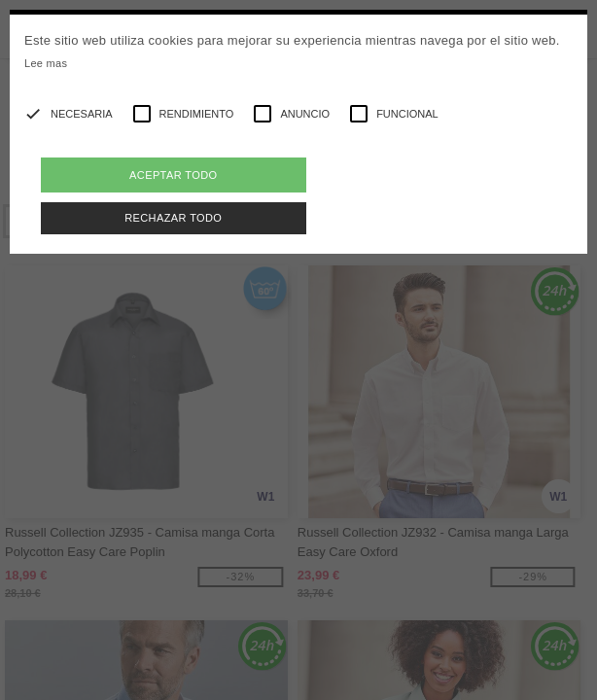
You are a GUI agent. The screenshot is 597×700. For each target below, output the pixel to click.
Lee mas (46, 63)
